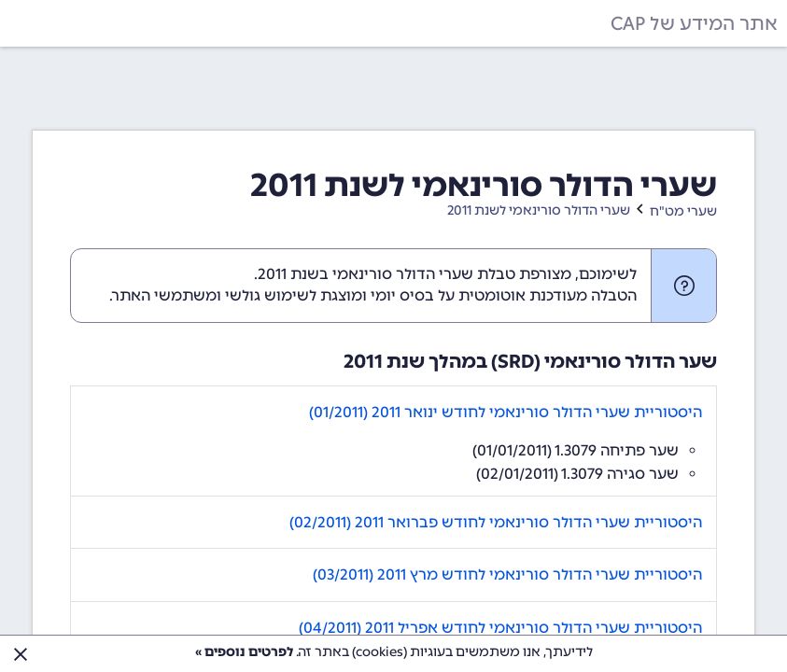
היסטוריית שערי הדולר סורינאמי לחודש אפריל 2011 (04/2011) (500, 628)
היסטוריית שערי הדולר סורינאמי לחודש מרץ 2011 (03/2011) (507, 574)
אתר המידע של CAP (694, 23)
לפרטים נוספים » (244, 652)
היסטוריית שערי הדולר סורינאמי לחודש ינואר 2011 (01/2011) (506, 412)
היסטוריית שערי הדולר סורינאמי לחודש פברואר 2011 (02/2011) (496, 522)
